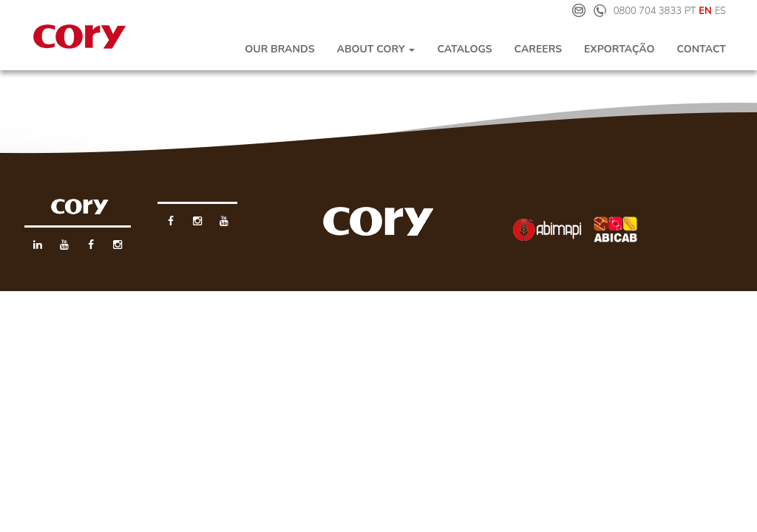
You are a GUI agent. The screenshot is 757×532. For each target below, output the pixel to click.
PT (690, 11)
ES (720, 11)
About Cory (376, 49)
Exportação (619, 49)
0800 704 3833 (648, 11)
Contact (701, 49)
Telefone (600, 10)
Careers (538, 49)
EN (705, 11)
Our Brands (279, 49)
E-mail (579, 10)
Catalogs (464, 49)
